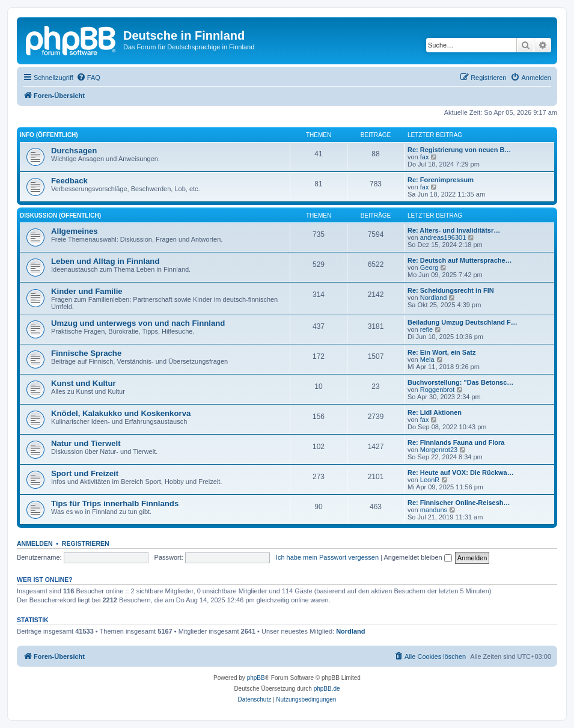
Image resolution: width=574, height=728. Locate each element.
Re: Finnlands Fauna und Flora (456, 442)
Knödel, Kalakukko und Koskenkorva (121, 413)
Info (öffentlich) (49, 135)
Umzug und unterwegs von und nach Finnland (138, 323)
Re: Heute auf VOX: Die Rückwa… (461, 473)
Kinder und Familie (87, 291)
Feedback (69, 181)
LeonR (430, 480)
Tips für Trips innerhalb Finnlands (115, 503)
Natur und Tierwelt (86, 443)
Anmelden (35, 543)
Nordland (434, 298)
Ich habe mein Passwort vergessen (327, 557)
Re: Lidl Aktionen (435, 412)
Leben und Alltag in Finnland (105, 261)
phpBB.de (327, 689)
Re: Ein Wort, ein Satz (441, 352)
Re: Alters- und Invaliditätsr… (454, 230)
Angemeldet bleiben (417, 557)
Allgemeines (75, 231)
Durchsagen (74, 151)
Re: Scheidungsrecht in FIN (451, 290)
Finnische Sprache (86, 353)
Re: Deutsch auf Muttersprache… (460, 260)
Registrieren (86, 543)
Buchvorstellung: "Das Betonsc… (460, 382)
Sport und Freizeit (85, 473)
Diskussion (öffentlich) (60, 216)
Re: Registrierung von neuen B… (459, 150)
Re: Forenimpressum (441, 180)
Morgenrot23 (439, 450)
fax (425, 157)
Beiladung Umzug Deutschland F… (463, 322)
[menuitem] (88, 78)
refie (426, 329)
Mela (427, 359)
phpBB (256, 678)
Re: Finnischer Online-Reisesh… (459, 503)
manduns (434, 510)
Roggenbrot (438, 390)
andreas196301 (443, 237)
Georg (429, 268)
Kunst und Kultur (84, 383)
